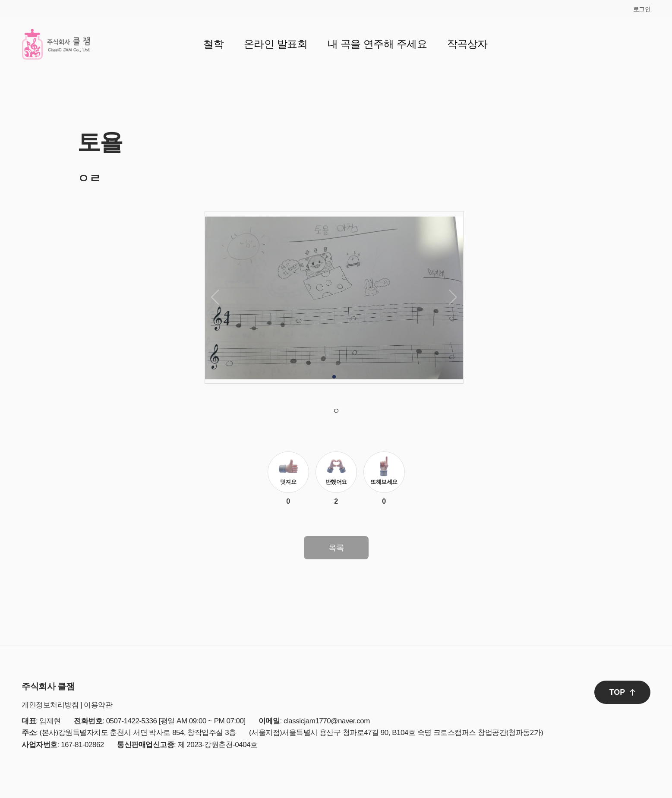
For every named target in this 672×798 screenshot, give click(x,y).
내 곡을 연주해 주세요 (377, 44)
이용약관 (98, 705)
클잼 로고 (56, 44)
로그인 (642, 9)
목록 (336, 548)
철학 (213, 44)
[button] (334, 377)
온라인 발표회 (276, 44)
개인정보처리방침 (50, 705)
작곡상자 (467, 44)
